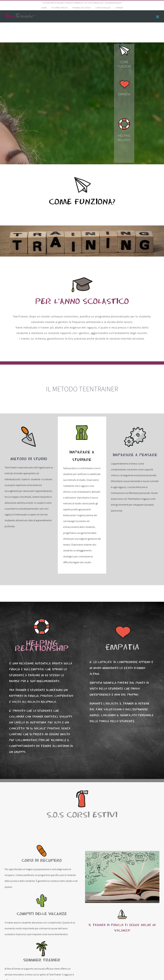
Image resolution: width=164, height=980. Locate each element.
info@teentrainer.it (114, 3)
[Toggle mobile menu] (158, 17)
